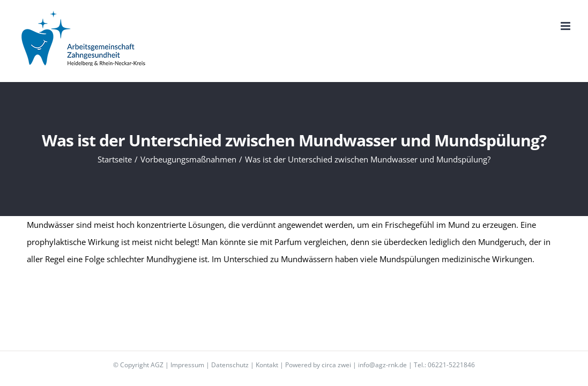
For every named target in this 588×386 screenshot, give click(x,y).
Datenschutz (230, 365)
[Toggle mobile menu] (566, 26)
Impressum (187, 365)
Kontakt (267, 365)
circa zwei (336, 365)
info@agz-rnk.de (382, 365)
